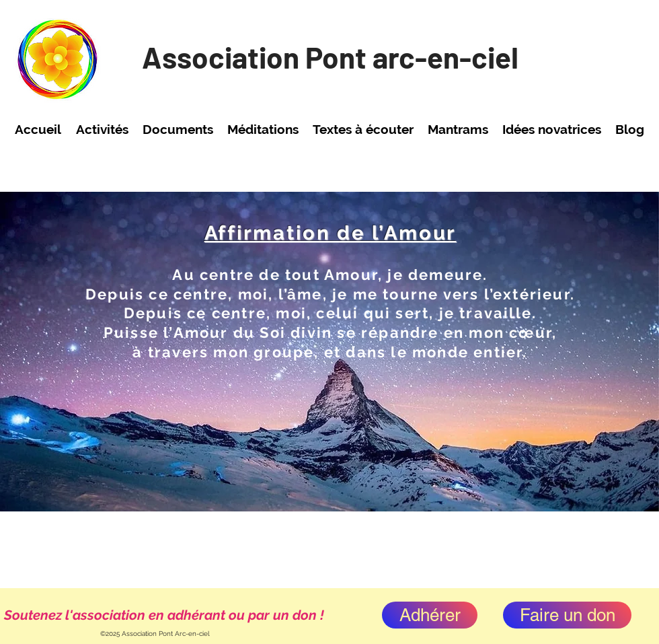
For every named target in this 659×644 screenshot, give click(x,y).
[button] (102, 129)
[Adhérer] (430, 615)
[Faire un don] (567, 615)
